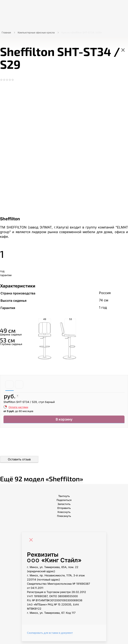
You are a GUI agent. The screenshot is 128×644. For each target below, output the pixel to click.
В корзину (64, 421)
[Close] (32, 543)
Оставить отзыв (19, 462)
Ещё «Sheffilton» (62, 480)
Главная (6, 32)
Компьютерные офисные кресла (36, 32)
